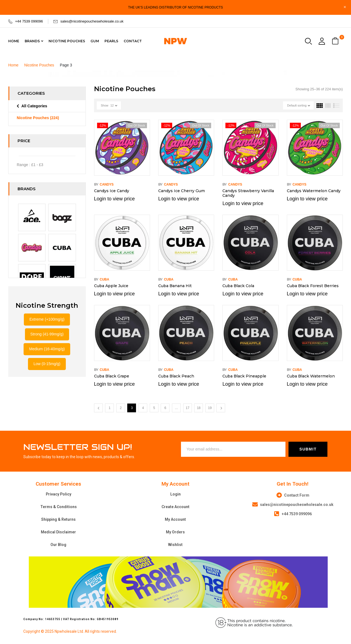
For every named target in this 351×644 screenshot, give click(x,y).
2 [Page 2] (121, 408)
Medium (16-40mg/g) (47, 349)
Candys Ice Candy (112, 191)
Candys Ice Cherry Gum (182, 191)
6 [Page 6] (165, 408)
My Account (175, 519)
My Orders (175, 532)
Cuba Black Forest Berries (313, 286)
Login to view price (114, 199)
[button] (336, 41)
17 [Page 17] (187, 408)
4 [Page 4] (143, 408)
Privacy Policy (59, 494)
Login (175, 494)
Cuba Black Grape (112, 376)
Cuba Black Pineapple (244, 376)
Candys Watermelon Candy (314, 191)
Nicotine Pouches (39, 65)
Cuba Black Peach (176, 376)
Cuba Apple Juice (111, 286)
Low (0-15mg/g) (47, 364)
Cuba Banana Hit (175, 286)
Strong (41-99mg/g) (47, 334)
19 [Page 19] (210, 408)
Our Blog (58, 545)
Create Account (175, 507)
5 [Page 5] (154, 408)
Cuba (105, 279)
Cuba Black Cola (238, 286)
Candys (107, 184)
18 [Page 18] (199, 408)
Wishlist (175, 545)
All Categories (34, 106)
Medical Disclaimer (58, 532)
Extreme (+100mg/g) (47, 319)
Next (221, 408)
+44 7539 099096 (29, 21)
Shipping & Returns (58, 519)
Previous (98, 408)
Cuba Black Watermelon (311, 376)
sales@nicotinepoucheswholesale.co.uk (92, 21)
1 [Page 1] (110, 408)
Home (13, 65)
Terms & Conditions (59, 507)
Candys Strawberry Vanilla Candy (248, 193)
